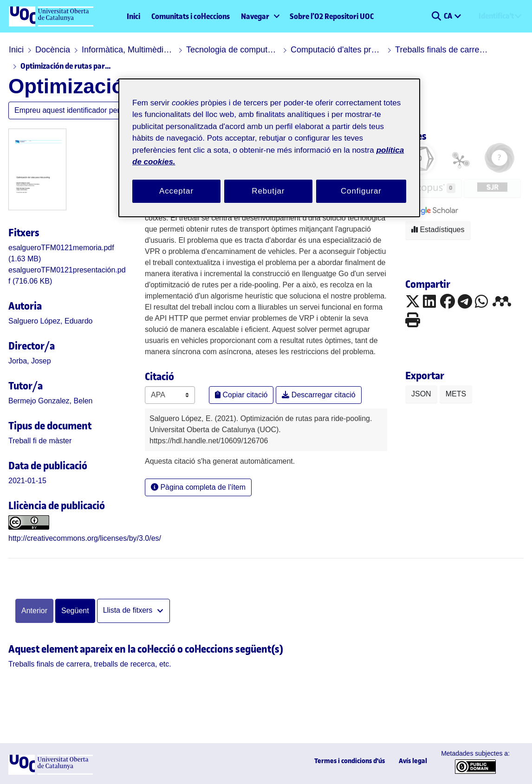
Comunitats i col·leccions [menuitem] (191, 16)
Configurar (361, 191)
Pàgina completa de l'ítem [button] (198, 487)
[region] (269, 148)
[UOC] (51, 772)
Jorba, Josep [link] (30, 361)
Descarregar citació (318, 395)
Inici (133, 16)
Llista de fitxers (129, 610)
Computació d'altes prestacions (337, 50)
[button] (436, 16)
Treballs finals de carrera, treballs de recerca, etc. (441, 50)
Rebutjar (268, 191)
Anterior (34, 611)
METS (456, 394)
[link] (40, 441)
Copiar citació (241, 395)
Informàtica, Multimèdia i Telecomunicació (128, 50)
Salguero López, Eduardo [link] (50, 321)
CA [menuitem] (449, 16)
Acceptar (176, 191)
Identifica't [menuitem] (496, 16)
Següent (75, 611)
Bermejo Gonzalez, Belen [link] (50, 401)
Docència (53, 50)
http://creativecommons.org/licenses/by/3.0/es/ (85, 538)
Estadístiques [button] (438, 230)
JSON (421, 394)
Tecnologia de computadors (233, 50)
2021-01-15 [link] (27, 481)
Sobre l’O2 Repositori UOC (332, 16)
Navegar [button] (255, 16)
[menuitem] (260, 16)
